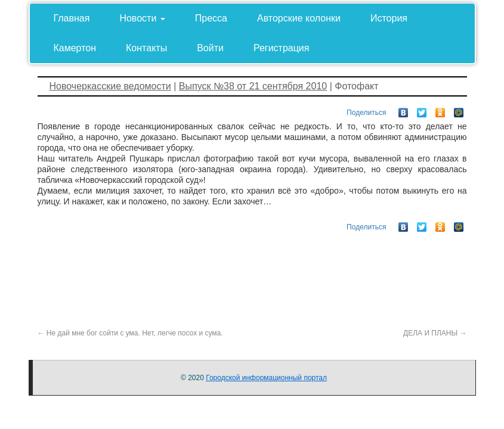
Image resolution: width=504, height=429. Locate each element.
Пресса (211, 18)
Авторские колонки (299, 18)
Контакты (146, 48)
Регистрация (282, 48)
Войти (210, 48)
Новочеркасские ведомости (110, 86)
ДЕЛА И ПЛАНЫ (435, 333)
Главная (72, 18)
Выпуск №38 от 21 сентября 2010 (253, 86)
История (389, 18)
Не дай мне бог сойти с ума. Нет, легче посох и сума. (130, 333)
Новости (142, 18)
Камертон (75, 48)
